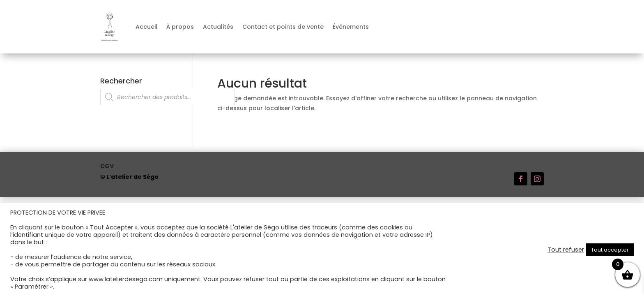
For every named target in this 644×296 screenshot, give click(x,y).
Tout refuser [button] (566, 250)
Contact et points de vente (283, 27)
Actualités (218, 27)
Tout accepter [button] (610, 250)
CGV (107, 167)
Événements (351, 27)
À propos (180, 27)
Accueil (146, 27)
